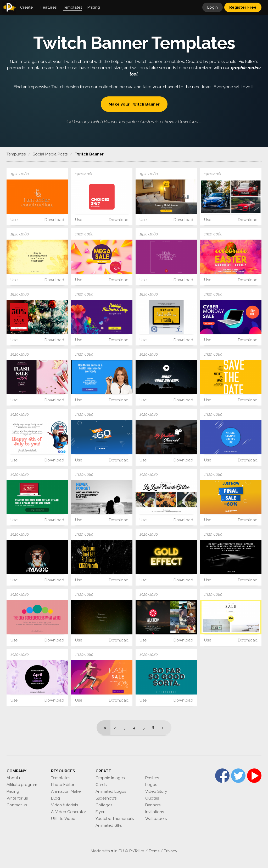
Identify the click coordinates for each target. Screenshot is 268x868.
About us (15, 778)
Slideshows (106, 798)
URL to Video (63, 819)
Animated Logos (111, 791)
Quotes (152, 798)
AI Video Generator (69, 812)
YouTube (254, 776)
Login (213, 7)
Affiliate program (22, 785)
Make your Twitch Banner (134, 104)
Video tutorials (65, 805)
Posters (152, 778)
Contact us (17, 805)
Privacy (171, 851)
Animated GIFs (109, 825)
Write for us (17, 798)
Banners (153, 805)
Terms (154, 851)
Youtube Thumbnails (115, 819)
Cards (101, 785)
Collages (104, 805)
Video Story (156, 791)
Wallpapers (156, 819)
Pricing (13, 791)
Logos (151, 785)
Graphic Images (110, 778)
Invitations (155, 812)
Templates (61, 778)
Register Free (243, 7)
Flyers (101, 812)
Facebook (222, 776)
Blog (55, 798)
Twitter (238, 776)
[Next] (164, 728)
